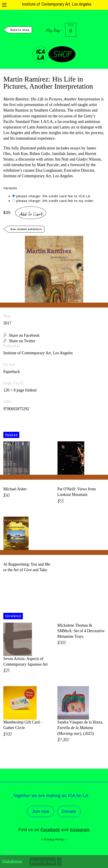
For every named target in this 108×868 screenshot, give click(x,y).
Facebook (50, 830)
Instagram (80, 830)
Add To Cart (31, 213)
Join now (41, 811)
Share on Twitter (22, 341)
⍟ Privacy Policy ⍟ (54, 839)
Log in (9, 851)
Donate (69, 811)
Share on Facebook (24, 335)
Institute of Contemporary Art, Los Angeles (57, 5)
